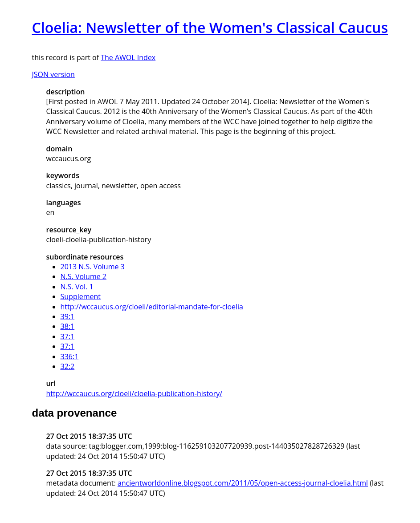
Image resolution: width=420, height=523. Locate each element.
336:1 (70, 357)
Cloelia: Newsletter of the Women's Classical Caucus (210, 27)
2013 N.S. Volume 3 (93, 267)
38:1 (68, 326)
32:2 (68, 366)
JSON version (53, 74)
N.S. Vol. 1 (77, 287)
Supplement (81, 296)
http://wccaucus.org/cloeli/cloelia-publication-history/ (135, 393)
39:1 (68, 316)
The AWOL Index (128, 57)
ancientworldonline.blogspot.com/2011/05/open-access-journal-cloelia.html (243, 483)
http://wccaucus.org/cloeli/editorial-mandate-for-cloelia (152, 307)
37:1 (68, 337)
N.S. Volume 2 (84, 276)
